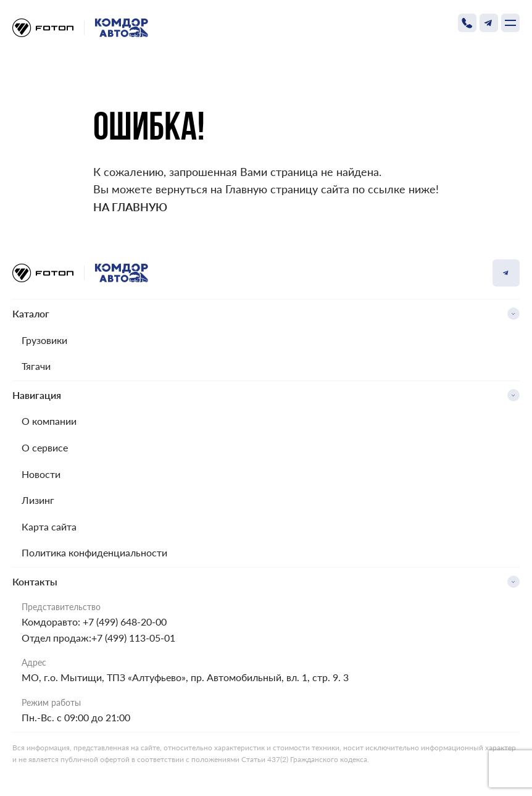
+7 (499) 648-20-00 (125, 622)
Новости (41, 474)
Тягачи (36, 366)
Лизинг (38, 500)
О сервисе (45, 447)
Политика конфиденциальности (94, 552)
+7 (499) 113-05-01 (133, 638)
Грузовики (44, 340)
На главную (130, 207)
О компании (49, 421)
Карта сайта (49, 526)
